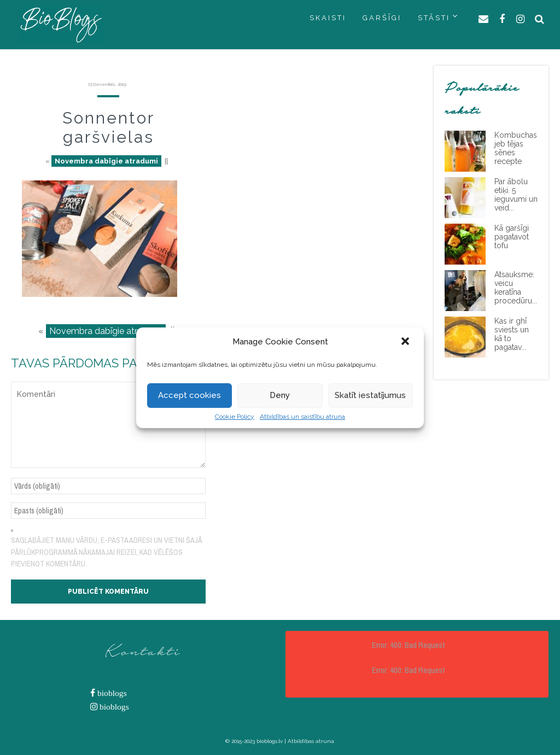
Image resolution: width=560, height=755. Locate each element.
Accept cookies (189, 395)
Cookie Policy (235, 417)
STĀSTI (434, 18)
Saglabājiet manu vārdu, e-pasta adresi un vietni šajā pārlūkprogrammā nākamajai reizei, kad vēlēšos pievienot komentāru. (106, 552)
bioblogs (111, 693)
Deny (280, 395)
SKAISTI (328, 18)
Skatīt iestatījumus (370, 395)
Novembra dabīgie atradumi (106, 161)
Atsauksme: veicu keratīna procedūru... (516, 288)
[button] (406, 342)
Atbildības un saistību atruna (302, 417)
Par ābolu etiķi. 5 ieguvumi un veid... (516, 195)
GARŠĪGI (382, 18)
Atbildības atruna (311, 741)
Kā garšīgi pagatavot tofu (512, 237)
